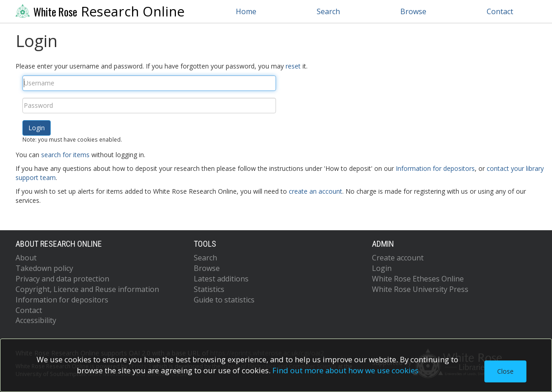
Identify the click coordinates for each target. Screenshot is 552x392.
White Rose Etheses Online (418, 279)
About (26, 258)
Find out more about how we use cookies (345, 370)
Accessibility (36, 320)
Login (382, 268)
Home (246, 11)
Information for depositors (435, 168)
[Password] (149, 106)
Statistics (209, 289)
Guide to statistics (224, 300)
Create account (398, 258)
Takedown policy (44, 268)
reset (293, 66)
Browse (413, 11)
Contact (500, 11)
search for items (65, 155)
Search (328, 11)
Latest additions (221, 279)
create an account (316, 191)
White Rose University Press (420, 289)
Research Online (100, 11)
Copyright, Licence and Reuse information (87, 289)
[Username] (149, 83)
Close (505, 371)
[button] (37, 128)
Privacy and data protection (62, 279)
